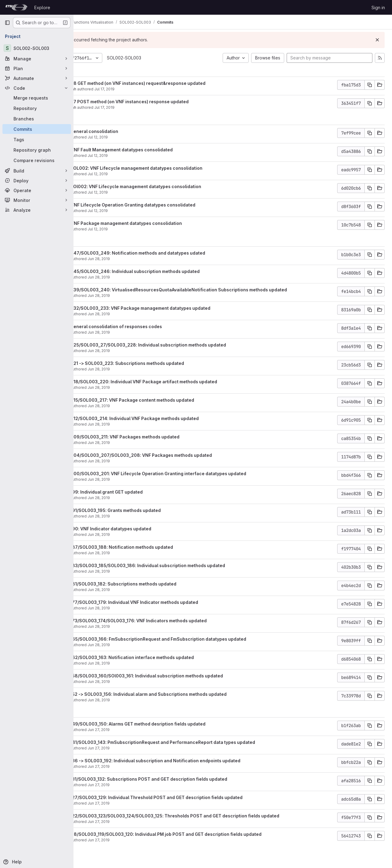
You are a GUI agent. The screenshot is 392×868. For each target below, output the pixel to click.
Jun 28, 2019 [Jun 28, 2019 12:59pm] (141, 406)
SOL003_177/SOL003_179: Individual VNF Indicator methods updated (167, 602)
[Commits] (37, 129)
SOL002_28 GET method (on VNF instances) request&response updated (170, 83)
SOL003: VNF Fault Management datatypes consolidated (154, 150)
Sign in (378, 8)
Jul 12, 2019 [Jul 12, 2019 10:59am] (140, 192)
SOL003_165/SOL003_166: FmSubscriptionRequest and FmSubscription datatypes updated (191, 639)
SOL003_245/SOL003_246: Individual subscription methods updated (168, 271)
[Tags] (37, 139)
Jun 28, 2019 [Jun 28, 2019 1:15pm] (141, 369)
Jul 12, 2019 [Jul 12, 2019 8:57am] (140, 211)
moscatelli (102, 137)
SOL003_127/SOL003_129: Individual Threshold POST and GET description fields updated (189, 797)
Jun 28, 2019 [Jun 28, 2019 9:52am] (141, 590)
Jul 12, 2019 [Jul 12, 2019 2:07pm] (140, 155)
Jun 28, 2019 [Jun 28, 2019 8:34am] (141, 682)
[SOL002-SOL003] (37, 48)
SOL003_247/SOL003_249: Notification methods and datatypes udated (170, 253)
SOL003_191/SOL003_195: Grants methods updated (148, 510)
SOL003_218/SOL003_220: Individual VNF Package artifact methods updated (176, 382)
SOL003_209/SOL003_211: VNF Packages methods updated (157, 437)
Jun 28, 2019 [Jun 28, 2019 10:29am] (141, 516)
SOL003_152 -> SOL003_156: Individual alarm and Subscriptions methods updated (181, 694)
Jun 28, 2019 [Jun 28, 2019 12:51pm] (141, 424)
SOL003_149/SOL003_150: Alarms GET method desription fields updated (170, 724)
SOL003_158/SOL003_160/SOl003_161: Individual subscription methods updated (179, 676)
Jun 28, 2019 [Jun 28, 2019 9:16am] (141, 626)
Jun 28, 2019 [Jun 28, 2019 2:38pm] (141, 314)
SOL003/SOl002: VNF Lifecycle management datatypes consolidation (168, 186)
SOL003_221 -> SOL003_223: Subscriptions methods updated (160, 363)
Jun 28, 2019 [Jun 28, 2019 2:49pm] (141, 296)
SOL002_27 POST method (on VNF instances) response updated (162, 102)
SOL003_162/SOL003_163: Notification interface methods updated (165, 657)
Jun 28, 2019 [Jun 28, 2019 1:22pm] (141, 351)
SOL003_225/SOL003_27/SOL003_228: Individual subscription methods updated (181, 345)
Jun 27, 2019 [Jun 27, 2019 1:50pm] (141, 840)
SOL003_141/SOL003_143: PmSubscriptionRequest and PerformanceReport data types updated (195, 742)
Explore (42, 8)
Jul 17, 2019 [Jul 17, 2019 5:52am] (147, 107)
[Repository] (37, 108)
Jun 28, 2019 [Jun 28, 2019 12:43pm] (141, 443)
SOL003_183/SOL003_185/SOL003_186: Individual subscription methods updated (180, 565)
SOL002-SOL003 (166, 58)
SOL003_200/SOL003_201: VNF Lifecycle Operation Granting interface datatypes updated (191, 474)
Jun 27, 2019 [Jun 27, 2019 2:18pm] (141, 803)
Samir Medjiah (106, 89)
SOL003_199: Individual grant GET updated (139, 492)
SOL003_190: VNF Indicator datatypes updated (143, 529)
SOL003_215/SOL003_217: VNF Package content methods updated (165, 400)
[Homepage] (16, 7)
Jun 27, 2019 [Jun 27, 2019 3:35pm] (141, 766)
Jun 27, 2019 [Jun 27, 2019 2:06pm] (141, 822)
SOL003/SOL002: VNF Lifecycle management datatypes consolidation (169, 168)
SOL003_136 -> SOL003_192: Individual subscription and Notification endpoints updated (188, 761)
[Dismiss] (377, 40)
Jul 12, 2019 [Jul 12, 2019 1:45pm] (140, 174)
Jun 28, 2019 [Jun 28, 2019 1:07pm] (141, 387)
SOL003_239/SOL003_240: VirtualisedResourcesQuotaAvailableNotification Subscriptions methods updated (211, 290)
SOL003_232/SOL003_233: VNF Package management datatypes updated (173, 308)
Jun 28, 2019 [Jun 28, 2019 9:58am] (141, 571)
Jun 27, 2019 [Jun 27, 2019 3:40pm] (141, 748)
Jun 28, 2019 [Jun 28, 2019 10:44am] (141, 479)
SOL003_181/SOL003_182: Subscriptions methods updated (156, 584)
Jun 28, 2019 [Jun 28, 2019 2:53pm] (141, 277)
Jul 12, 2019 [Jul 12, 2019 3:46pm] (140, 137)
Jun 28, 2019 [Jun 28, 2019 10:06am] (141, 553)
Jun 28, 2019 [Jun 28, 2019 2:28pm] (141, 332)
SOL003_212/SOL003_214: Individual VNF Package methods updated (167, 418)
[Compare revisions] (37, 160)
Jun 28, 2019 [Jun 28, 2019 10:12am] (141, 534)
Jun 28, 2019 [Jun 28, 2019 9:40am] (141, 608)
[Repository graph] (37, 150)
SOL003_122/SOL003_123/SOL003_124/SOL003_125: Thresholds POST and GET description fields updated (207, 816)
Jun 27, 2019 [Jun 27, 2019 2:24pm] (141, 785)
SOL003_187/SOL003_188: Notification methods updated (154, 547)
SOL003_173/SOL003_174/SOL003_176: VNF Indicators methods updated (171, 621)
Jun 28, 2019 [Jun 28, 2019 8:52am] (141, 645)
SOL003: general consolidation (127, 131)
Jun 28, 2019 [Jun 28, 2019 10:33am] (141, 498)
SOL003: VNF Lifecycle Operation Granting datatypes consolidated (165, 205)
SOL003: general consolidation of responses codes (149, 326)
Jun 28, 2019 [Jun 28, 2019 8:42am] (141, 663)
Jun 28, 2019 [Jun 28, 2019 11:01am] (141, 461)
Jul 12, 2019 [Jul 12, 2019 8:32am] (140, 229)
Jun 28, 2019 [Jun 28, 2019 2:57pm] (141, 259)
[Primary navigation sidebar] (7, 23)
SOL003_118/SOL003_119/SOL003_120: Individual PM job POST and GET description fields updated (198, 834)
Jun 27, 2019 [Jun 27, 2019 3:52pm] (141, 730)
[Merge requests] (37, 98)
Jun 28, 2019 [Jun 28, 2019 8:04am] (141, 700)
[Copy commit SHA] (370, 85)
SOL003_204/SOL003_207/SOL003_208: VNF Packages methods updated (174, 455)
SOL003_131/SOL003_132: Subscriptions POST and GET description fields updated (181, 779)
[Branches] (37, 119)
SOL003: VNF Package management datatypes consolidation (159, 223)
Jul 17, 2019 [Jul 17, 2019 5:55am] (147, 89)
